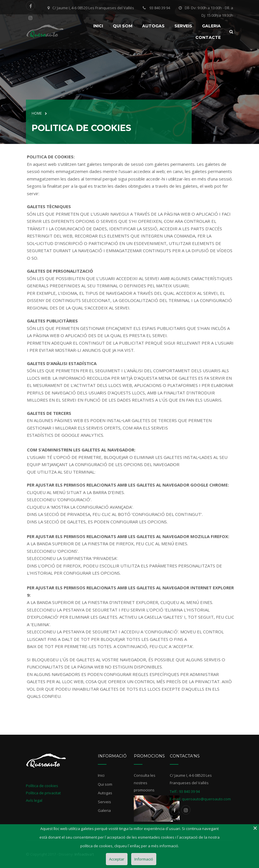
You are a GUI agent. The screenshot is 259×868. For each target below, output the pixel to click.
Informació (144, 859)
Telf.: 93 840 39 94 (185, 791)
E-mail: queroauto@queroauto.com (200, 799)
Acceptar (117, 859)
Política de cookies (42, 786)
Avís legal (34, 800)
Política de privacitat (43, 793)
